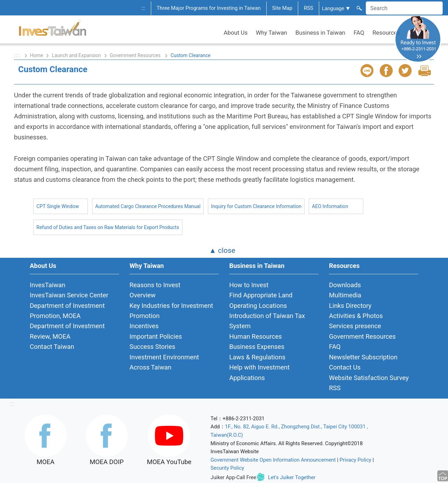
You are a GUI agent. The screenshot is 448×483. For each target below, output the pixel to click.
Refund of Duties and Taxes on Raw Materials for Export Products (108, 227)
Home (37, 55)
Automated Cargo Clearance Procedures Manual (148, 206)
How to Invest (249, 285)
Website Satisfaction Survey (369, 378)
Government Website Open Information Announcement (273, 460)
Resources (386, 33)
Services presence (355, 326)
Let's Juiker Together (292, 477)
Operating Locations (258, 306)
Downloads (345, 285)
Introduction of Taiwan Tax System (267, 321)
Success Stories (152, 347)
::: (143, 8)
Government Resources (136, 55)
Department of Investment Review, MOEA (67, 331)
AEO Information (330, 206)
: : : (18, 55)
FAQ (359, 33)
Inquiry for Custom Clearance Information (256, 206)
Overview (143, 295)
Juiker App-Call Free (234, 477)
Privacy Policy (355, 460)
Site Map (282, 8)
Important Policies (156, 336)
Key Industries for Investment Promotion (171, 311)
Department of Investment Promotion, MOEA (67, 311)
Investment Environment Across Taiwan (164, 362)
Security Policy (227, 468)
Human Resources (255, 336)
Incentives (144, 326)
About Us (236, 33)
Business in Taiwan (320, 33)
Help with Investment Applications (260, 372)
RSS (309, 8)
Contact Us (345, 367)
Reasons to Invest (155, 285)
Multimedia (345, 295)
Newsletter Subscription (363, 357)
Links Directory (350, 306)
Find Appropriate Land (261, 295)
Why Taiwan (271, 33)
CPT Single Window (58, 206)
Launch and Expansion (76, 55)
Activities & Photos (356, 316)
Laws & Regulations (257, 357)
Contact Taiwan (52, 347)
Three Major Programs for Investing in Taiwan (209, 8)
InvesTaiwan (48, 285)
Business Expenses (257, 347)
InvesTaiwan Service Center (69, 295)
